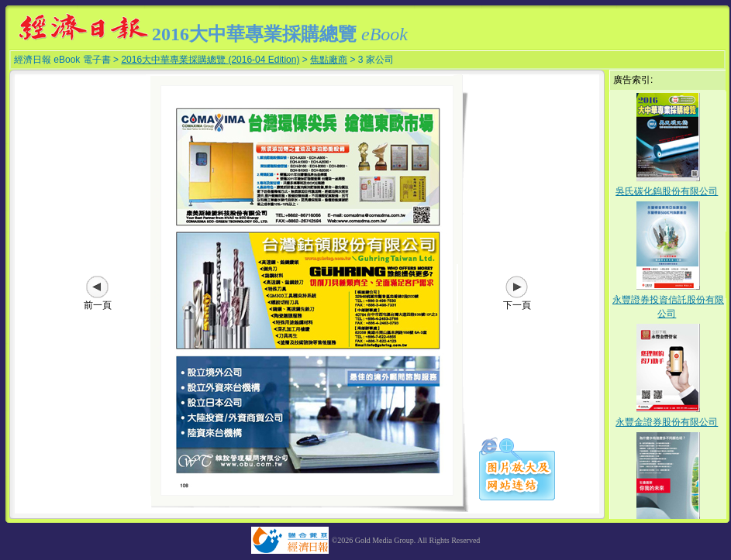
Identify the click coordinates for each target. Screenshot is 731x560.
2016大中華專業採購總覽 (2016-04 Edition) (210, 60)
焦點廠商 (329, 60)
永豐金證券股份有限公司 (667, 422)
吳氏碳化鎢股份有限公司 (667, 191)
